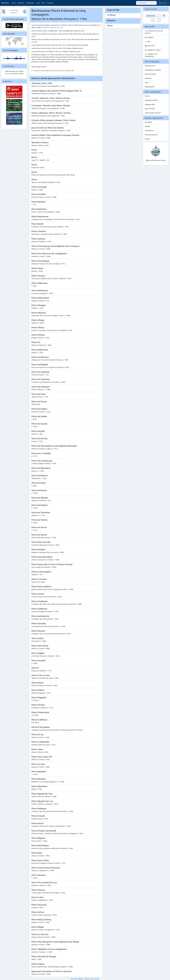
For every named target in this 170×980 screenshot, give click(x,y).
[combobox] (146, 3)
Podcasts (50, 3)
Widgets (149, 37)
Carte (38, 3)
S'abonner (150, 46)
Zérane (147, 139)
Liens (147, 83)
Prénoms (21, 3)
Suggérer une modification (151, 55)
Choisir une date (151, 9)
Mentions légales (77, 979)
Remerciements (151, 74)
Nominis (5, 3)
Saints (14, 3)
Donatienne (149, 130)
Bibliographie (150, 87)
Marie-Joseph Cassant (153, 113)
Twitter (7, 74)
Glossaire (148, 78)
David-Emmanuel (151, 135)
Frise (43, 3)
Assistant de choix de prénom (154, 32)
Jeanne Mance (150, 109)
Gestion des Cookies (92, 979)
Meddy (147, 126)
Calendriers (30, 3)
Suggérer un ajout (153, 50)
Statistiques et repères (153, 70)
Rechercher (163, 3)
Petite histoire (150, 66)
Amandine (149, 122)
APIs (148, 42)
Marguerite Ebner (151, 100)
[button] (153, 20)
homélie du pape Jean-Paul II (52, 28)
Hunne (147, 96)
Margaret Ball (150, 104)
